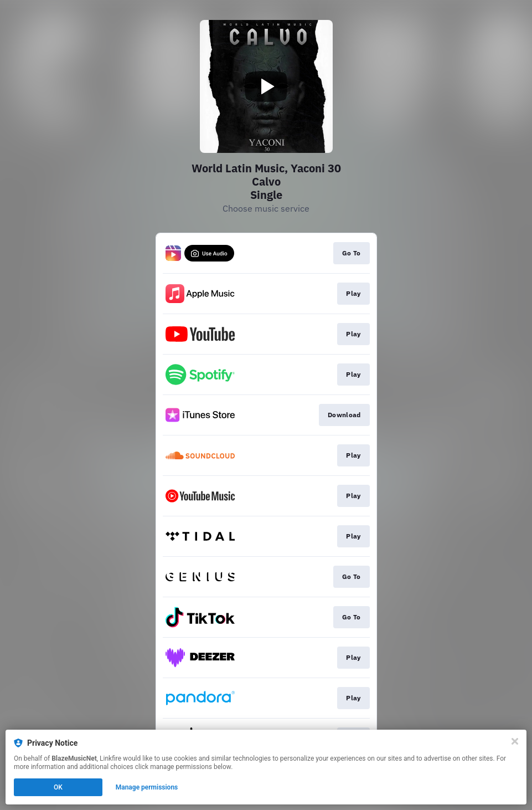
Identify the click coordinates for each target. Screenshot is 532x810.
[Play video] (266, 86)
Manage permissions (147, 787)
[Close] (515, 741)
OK (58, 787)
